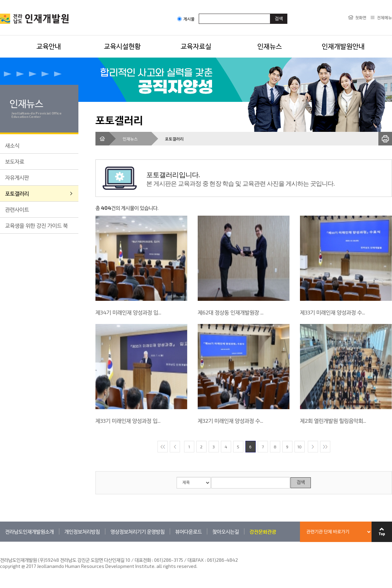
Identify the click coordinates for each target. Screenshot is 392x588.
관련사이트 (17, 209)
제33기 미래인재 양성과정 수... (333, 312)
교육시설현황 (122, 46)
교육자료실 (196, 46)
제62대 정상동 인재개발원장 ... (231, 312)
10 (299, 447)
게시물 (186, 19)
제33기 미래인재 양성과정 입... (128, 421)
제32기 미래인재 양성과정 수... (230, 421)
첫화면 (361, 17)
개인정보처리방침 (82, 531)
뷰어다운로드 (189, 531)
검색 (301, 483)
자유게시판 (17, 177)
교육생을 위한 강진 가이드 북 (36, 225)
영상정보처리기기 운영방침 (138, 531)
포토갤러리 (17, 193)
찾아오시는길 (226, 531)
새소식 (12, 145)
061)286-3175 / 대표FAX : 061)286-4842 (196, 560)
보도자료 (15, 161)
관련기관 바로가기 (0, 541)
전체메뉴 (385, 17)
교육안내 (49, 46)
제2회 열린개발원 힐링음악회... (333, 421)
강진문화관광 (263, 531)
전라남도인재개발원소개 (29, 531)
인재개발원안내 (343, 46)
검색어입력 (199, 13)
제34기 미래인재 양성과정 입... (128, 312)
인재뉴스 (270, 46)
